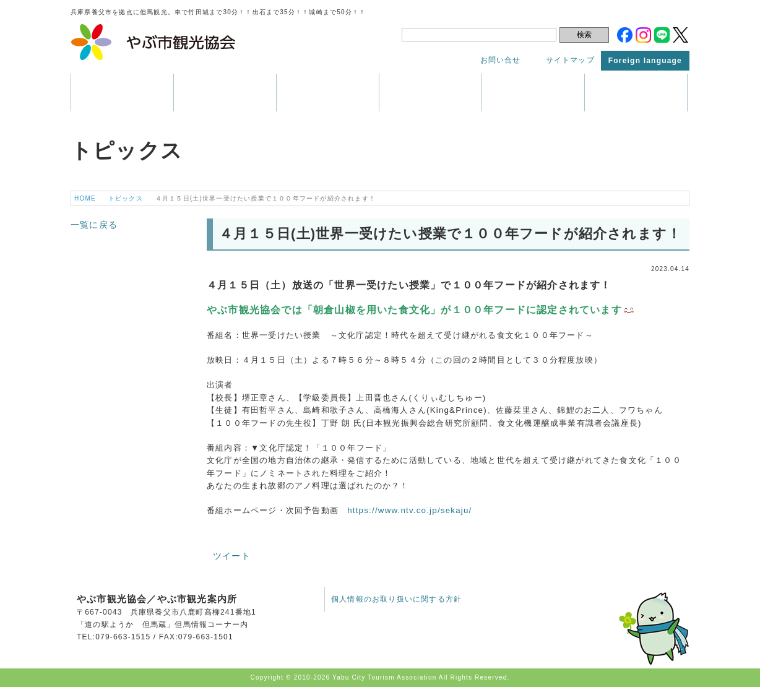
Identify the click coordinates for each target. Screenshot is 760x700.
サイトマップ (570, 60)
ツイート (232, 556)
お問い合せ (501, 60)
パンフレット (430, 93)
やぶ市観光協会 (154, 42)
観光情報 (225, 93)
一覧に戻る (94, 225)
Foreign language (645, 61)
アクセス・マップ (533, 93)
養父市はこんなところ (122, 93)
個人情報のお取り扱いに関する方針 (396, 599)
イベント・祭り (328, 93)
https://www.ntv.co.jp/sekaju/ (409, 510)
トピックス (636, 93)
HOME (85, 198)
